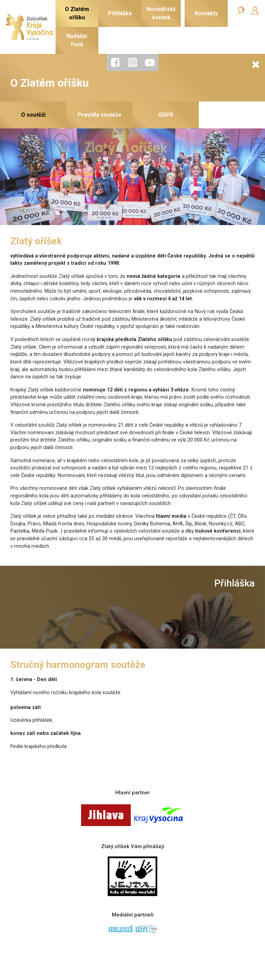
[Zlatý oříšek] (29, 27)
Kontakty (206, 13)
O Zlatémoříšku (77, 13)
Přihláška (234, 583)
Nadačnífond (77, 40)
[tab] (115, 62)
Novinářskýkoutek (161, 13)
